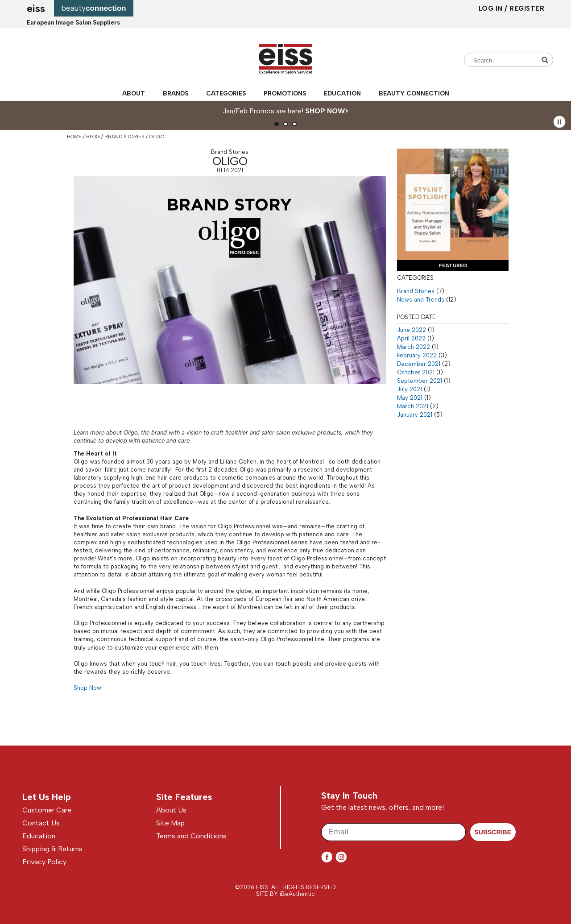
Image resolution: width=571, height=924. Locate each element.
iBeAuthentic (297, 894)
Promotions (285, 93)
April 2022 (411, 338)
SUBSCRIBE (493, 832)
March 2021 (413, 406)
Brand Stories (230, 152)
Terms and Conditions (191, 836)
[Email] (393, 832)
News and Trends (421, 300)
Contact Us (41, 823)
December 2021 (419, 364)
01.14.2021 (230, 170)
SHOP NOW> (327, 111)
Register (527, 8)
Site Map (170, 823)
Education (342, 93)
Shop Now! (88, 688)
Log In (492, 8)
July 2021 (410, 389)
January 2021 (415, 415)
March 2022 (414, 347)
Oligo (230, 161)
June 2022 (412, 330)
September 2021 (420, 381)
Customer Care (47, 810)
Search (546, 60)
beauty (94, 8)
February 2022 (417, 355)
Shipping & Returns (52, 849)
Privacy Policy (44, 862)
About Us (171, 810)
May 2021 (410, 398)
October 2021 (416, 372)
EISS (36, 8)
